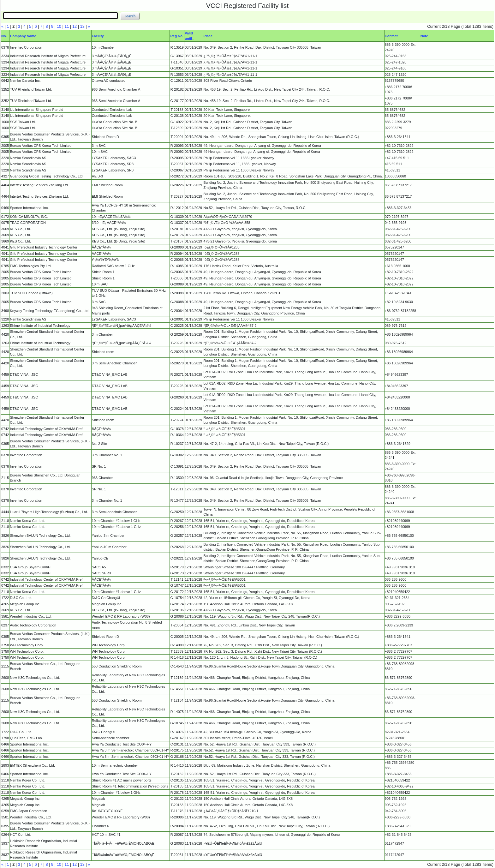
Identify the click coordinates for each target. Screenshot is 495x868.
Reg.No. (177, 36)
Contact (391, 36)
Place (208, 36)
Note (424, 36)
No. (4, 36)
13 (82, 26)
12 (75, 26)
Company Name (23, 36)
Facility (98, 36)
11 (67, 26)
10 (59, 26)
